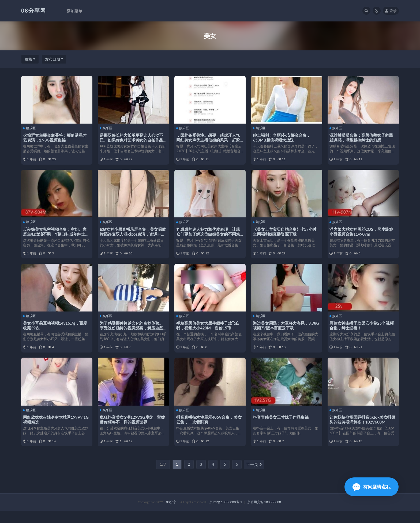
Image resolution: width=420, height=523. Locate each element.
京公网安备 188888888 (264, 514)
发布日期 (52, 59)
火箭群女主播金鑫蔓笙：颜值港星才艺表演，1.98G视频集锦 (56, 137)
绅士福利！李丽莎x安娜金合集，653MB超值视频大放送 (282, 137)
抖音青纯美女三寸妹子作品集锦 (281, 426)
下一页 (254, 477)
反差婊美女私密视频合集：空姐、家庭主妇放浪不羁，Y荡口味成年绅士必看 (56, 237)
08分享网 (34, 10)
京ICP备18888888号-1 (226, 514)
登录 (391, 11)
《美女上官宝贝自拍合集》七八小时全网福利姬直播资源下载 (285, 235)
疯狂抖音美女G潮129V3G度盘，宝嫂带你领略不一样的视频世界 (133, 429)
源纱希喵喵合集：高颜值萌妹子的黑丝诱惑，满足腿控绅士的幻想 (362, 137)
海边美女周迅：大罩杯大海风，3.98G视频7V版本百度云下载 (281, 332)
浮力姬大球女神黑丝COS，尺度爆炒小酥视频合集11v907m (362, 235)
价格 (28, 59)
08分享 (171, 514)
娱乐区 (30, 128)
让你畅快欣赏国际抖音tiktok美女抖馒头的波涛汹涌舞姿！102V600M (363, 429)
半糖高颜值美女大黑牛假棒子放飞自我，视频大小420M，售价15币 (209, 332)
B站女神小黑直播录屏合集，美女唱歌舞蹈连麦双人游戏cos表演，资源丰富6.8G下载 (133, 237)
